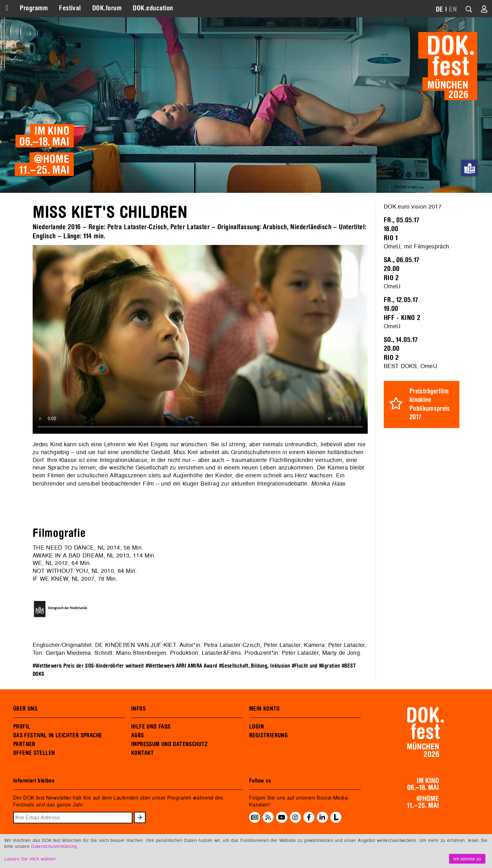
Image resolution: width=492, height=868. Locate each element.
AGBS (138, 735)
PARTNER (24, 744)
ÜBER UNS (25, 709)
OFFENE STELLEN (34, 753)
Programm (34, 8)
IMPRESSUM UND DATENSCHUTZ (170, 744)
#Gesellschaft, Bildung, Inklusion (255, 666)
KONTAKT (143, 753)
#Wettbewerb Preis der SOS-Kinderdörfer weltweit (88, 666)
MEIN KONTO (265, 709)
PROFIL (22, 727)
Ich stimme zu (467, 859)
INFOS (138, 709)
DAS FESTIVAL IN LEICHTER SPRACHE (58, 735)
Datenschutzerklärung (54, 846)
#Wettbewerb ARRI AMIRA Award (181, 666)
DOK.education (153, 8)
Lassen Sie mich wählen (30, 859)
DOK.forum (107, 8)
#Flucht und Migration (316, 666)
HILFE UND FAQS (151, 727)
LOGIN (257, 727)
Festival (70, 8)
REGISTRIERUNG (268, 735)
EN (453, 9)
